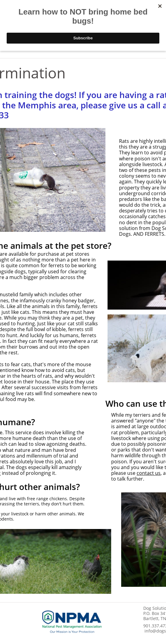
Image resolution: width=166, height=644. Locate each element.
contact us (149, 473)
